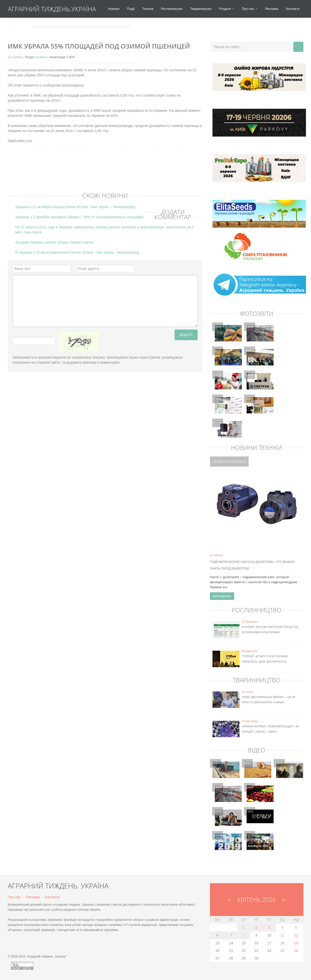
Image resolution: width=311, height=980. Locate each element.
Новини (114, 9)
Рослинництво (172, 9)
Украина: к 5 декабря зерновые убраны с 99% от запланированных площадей (79, 217)
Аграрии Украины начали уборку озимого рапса (54, 242)
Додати (186, 335)
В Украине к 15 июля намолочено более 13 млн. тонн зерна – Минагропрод (77, 252)
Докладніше (222, 596)
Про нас (14, 897)
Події (131, 9)
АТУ (11, 27)
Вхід (297, 27)
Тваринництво (201, 9)
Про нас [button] (250, 9)
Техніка (148, 9)
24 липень (16, 57)
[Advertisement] (100, 175)
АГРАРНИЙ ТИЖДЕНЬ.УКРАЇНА (52, 9)
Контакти (293, 9)
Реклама (272, 9)
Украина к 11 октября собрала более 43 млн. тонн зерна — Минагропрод (75, 207)
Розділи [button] (227, 9)
